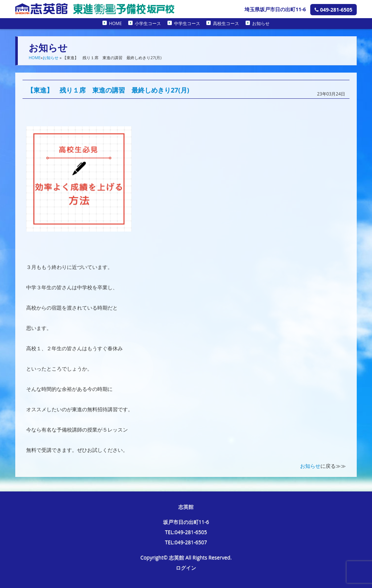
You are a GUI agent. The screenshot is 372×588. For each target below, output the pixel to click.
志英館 (186, 507)
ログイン (186, 567)
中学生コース (187, 23)
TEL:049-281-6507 (186, 542)
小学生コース (148, 23)
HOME (116, 23)
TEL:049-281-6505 (186, 532)
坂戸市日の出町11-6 (186, 522)
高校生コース (226, 23)
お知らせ (261, 23)
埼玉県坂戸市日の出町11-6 (275, 9)
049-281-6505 (333, 10)
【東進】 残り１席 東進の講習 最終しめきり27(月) (108, 90)
